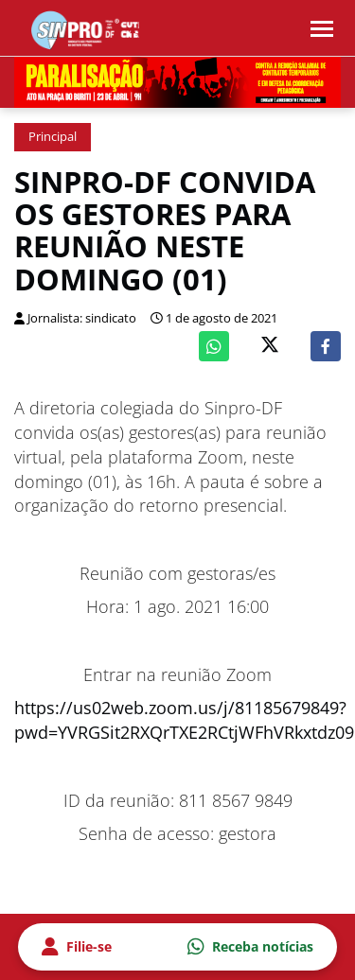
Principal (53, 137)
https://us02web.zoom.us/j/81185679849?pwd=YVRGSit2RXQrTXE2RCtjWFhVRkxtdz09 (184, 720)
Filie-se (77, 947)
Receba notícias (250, 947)
